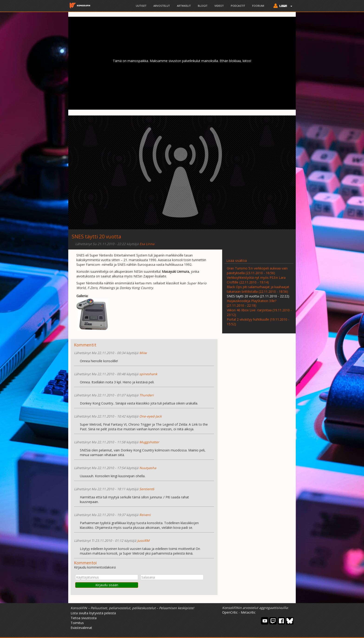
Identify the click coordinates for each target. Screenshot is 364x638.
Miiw (143, 353)
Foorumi (258, 6)
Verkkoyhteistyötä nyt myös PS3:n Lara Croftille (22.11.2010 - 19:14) (256, 280)
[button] (282, 6)
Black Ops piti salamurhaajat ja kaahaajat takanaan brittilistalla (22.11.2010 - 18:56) (258, 289)
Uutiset (141, 6)
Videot (219, 6)
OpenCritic (230, 612)
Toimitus (77, 623)
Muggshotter (149, 442)
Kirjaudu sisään (107, 585)
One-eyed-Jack (150, 416)
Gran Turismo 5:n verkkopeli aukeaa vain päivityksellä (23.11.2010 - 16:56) (257, 271)
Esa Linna (147, 244)
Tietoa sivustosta (84, 618)
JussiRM (143, 541)
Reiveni (145, 515)
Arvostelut (162, 6)
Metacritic (248, 612)
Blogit (203, 6)
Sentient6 (147, 489)
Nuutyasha (148, 468)
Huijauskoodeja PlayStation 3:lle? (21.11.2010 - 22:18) (252, 303)
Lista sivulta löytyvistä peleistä (93, 613)
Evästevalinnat (81, 628)
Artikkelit (184, 6)
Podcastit (238, 6)
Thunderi (146, 395)
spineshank (148, 374)
